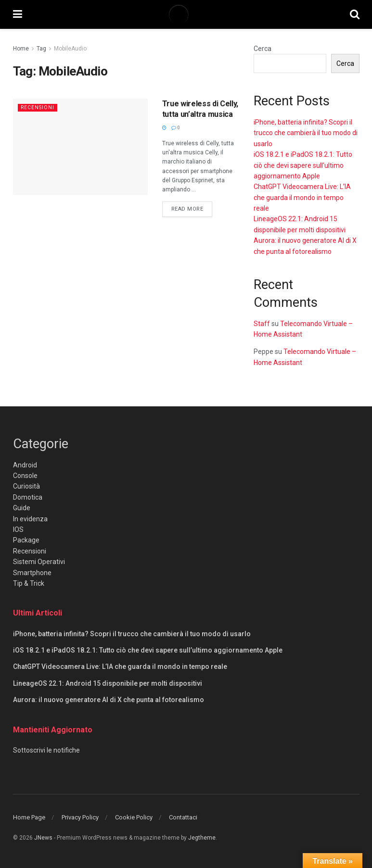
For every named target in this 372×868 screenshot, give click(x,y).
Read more (192, 208)
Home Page (29, 817)
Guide (22, 508)
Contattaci (183, 817)
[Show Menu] (18, 14)
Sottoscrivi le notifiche (46, 750)
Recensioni (38, 107)
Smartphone (32, 573)
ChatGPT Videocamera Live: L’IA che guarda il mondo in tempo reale (302, 197)
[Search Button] (355, 14)
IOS (18, 529)
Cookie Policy (134, 817)
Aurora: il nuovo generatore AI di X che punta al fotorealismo (109, 700)
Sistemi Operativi (39, 562)
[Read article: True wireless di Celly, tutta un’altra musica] (80, 147)
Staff (262, 324)
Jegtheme (202, 838)
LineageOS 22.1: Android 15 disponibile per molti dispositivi (108, 683)
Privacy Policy (80, 817)
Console (25, 476)
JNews (43, 838)
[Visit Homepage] (186, 14)
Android (25, 465)
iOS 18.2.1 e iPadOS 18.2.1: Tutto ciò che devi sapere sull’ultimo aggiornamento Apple (303, 165)
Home (21, 49)
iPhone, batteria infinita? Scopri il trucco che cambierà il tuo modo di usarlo (306, 133)
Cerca (263, 49)
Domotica (28, 497)
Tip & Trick (29, 583)
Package (26, 540)
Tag (41, 49)
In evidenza (30, 519)
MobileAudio (70, 49)
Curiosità (26, 486)
